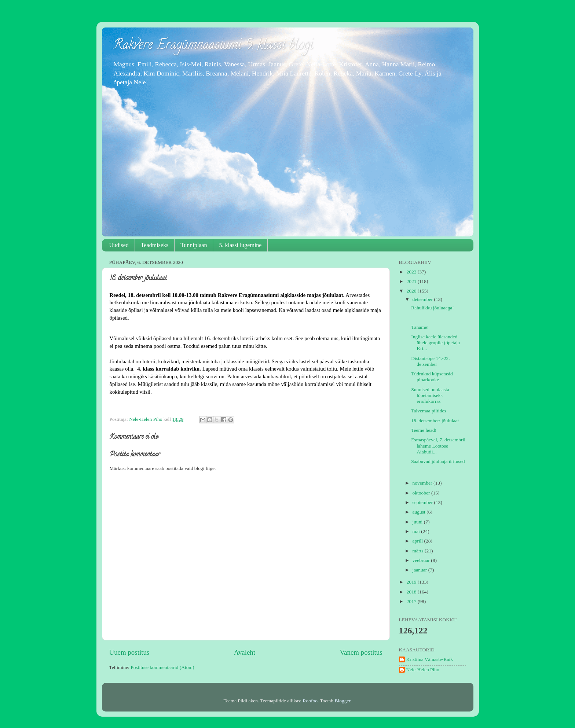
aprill (418, 541)
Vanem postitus (361, 652)
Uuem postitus (129, 652)
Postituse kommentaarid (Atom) (162, 667)
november (423, 483)
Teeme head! (424, 430)
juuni (418, 522)
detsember (423, 299)
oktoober (422, 493)
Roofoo (310, 701)
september (423, 502)
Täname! (420, 327)
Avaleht (245, 652)
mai (417, 531)
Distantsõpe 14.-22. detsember (430, 361)
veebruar (422, 560)
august (420, 512)
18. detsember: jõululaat (435, 421)
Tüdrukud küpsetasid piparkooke (432, 377)
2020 (412, 291)
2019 (412, 582)
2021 (412, 281)
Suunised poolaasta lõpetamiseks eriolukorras (430, 395)
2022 (412, 272)
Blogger (342, 701)
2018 (412, 592)
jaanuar (420, 570)
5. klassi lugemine (240, 245)
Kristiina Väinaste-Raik (430, 659)
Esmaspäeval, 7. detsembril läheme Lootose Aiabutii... (438, 446)
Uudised (119, 245)
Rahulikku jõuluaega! (433, 308)
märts (419, 551)
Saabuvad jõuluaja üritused (438, 461)
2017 (412, 601)
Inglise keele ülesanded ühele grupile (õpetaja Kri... (435, 343)
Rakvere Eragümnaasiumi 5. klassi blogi (213, 46)
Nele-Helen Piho (423, 670)
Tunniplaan (194, 245)
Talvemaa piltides (428, 411)
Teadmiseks (155, 245)
